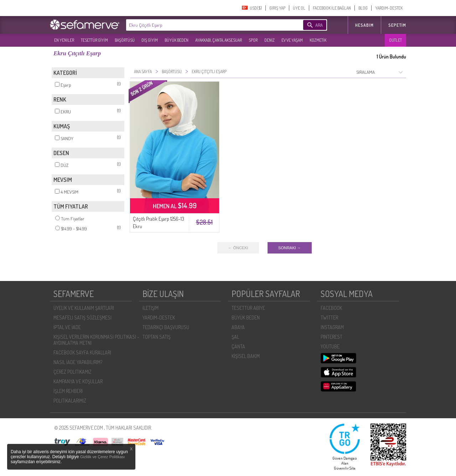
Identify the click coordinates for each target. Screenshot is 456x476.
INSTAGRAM (332, 327)
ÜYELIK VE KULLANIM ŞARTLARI (84, 308)
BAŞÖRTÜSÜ (125, 40)
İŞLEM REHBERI (68, 391)
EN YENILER (64, 40)
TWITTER (329, 318)
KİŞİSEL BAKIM (246, 356)
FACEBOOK (331, 308)
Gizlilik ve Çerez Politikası (103, 457)
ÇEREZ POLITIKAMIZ (72, 372)
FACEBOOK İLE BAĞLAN (332, 8)
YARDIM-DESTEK (389, 8)
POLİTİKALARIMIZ (70, 401)
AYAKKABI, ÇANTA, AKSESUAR (219, 40)
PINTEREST (331, 337)
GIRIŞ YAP (277, 8)
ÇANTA (238, 346)
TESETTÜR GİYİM (94, 40)
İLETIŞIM (151, 308)
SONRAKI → (290, 248)
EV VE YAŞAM (292, 40)
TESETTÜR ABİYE (248, 308)
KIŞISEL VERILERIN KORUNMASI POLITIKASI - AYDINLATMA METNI (96, 340)
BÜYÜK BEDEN (177, 40)
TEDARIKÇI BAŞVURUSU (166, 327)
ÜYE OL (299, 8)
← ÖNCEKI (238, 248)
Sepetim (397, 25)
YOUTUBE (330, 346)
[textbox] (204, 25)
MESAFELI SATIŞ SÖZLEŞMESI (82, 318)
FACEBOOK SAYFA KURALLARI (82, 352)
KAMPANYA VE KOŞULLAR (78, 381)
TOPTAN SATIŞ (157, 337)
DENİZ (270, 40)
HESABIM (364, 25)
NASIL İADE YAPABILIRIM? (78, 362)
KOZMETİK (318, 40)
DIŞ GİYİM (150, 40)
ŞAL (235, 337)
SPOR (253, 40)
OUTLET (395, 40)
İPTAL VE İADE (67, 327)
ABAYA (238, 327)
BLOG (363, 8)
